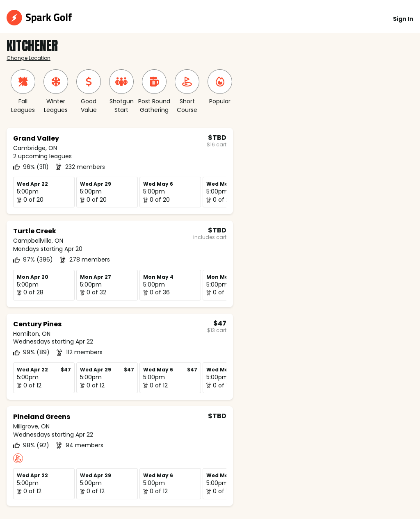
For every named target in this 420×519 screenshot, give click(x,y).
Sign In (403, 19)
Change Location (29, 58)
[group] (23, 92)
